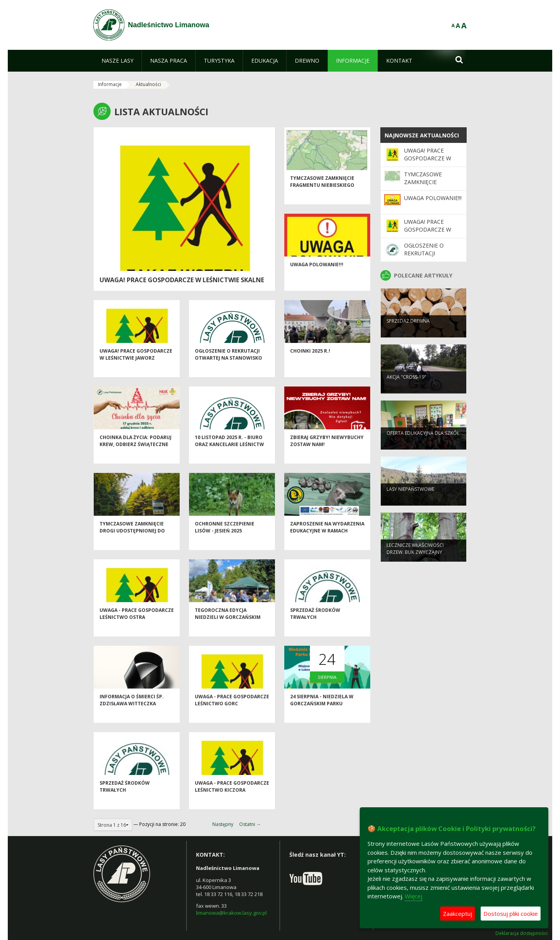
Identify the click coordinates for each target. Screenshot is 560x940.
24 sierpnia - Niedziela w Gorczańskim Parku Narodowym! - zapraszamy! (326, 717)
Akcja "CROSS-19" (406, 389)
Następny (223, 824)
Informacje (110, 84)
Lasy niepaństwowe (410, 501)
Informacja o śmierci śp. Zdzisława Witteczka (132, 713)
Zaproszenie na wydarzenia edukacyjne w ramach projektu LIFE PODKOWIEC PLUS (327, 547)
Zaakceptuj (458, 914)
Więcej (414, 896)
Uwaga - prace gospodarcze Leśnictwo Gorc (232, 713)
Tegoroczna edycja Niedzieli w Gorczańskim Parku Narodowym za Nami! (232, 630)
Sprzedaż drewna (408, 333)
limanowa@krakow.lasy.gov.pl (231, 913)
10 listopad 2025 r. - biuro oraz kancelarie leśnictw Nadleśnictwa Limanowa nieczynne (229, 461)
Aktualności (148, 84)
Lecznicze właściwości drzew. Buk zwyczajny (415, 560)
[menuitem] (117, 61)
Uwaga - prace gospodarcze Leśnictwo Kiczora (232, 799)
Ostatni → (250, 824)
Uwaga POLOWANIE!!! (317, 278)
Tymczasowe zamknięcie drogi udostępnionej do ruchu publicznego (132, 544)
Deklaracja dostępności (521, 933)
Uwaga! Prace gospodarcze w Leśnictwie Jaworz (136, 367)
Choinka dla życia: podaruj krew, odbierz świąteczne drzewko (136, 457)
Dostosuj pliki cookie (511, 914)
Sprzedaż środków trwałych (315, 627)
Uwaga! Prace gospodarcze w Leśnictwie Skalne (182, 280)
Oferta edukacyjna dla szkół (423, 445)
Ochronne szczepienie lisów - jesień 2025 (225, 540)
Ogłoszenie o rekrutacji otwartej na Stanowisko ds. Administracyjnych (228, 371)
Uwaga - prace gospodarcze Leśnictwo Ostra (137, 627)
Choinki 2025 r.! (310, 364)
